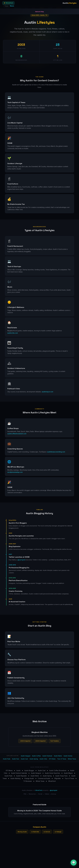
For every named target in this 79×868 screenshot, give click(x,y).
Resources (32, 794)
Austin (18, 771)
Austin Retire (58, 756)
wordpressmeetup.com (15, 472)
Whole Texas (72, 759)
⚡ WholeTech (8, 3)
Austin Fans (16, 759)
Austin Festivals (47, 756)
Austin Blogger (29, 771)
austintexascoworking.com (56, 452)
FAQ (25, 794)
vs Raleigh (58, 832)
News (12, 6)
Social (40, 794)
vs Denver (47, 832)
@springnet (21, 560)
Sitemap (54, 794)
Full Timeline (55, 741)
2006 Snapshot (40, 741)
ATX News (52, 759)
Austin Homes (68, 756)
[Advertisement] (39, 853)
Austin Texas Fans (61, 776)
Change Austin (29, 778)
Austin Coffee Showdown (58, 771)
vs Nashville (35, 832)
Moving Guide (22, 832)
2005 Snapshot (25, 741)
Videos (47, 794)
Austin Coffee (36, 756)
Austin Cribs (43, 759)
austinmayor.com (47, 392)
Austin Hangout (26, 756)
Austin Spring (34, 759)
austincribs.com (13, 333)
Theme (6, 6)
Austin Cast (24, 759)
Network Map (40, 12)
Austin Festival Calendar (19, 773)
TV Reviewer (28, 781)
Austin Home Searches (52, 773)
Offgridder (57, 778)
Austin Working (15, 778)
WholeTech (52, 781)
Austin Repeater (22, 776)
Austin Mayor (68, 773)
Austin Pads (7, 759)
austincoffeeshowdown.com (17, 434)
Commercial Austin (44, 778)
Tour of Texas (62, 759)
